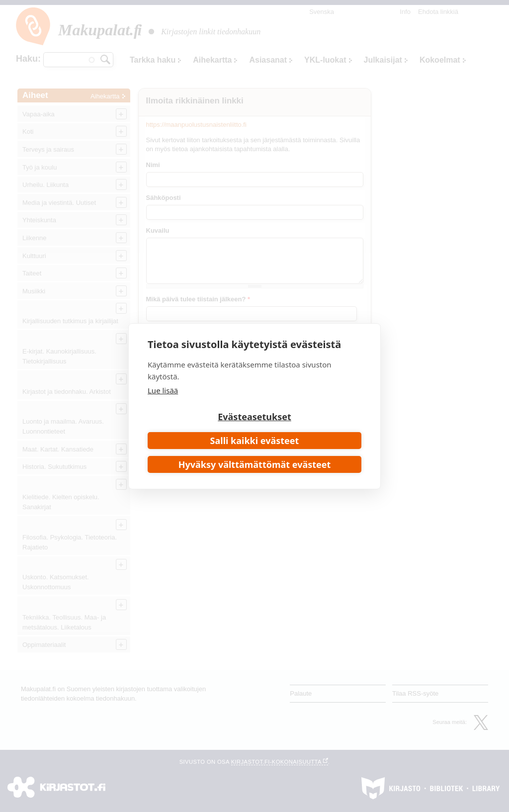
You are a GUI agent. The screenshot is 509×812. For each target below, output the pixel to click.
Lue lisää (163, 390)
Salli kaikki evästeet (255, 441)
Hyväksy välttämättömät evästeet (255, 464)
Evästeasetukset (254, 417)
